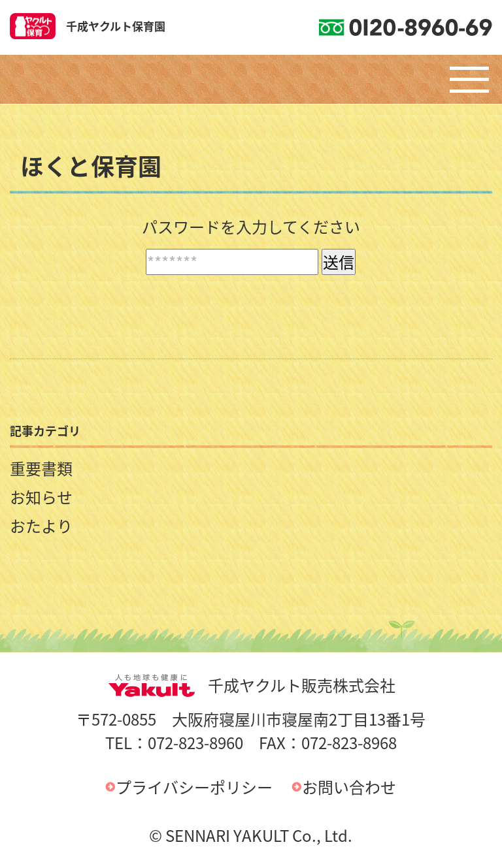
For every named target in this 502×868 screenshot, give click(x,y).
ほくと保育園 (91, 166)
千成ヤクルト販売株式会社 (251, 685)
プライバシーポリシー (194, 787)
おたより (41, 526)
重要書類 (41, 468)
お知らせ (41, 497)
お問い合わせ (349, 787)
